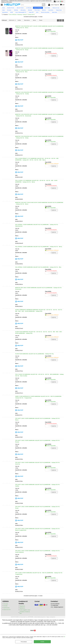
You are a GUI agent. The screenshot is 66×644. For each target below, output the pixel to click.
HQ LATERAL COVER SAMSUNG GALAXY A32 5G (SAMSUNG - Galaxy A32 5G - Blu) (38, 271)
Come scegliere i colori (25, 614)
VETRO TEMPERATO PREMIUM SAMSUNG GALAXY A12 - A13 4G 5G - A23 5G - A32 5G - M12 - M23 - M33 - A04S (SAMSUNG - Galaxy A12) (39, 315)
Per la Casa (30, 12)
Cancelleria (43, 12)
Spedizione (22, 612)
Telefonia (10, 12)
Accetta (42, 642)
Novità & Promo (10, 8)
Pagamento (22, 610)
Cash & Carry (6, 612)
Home (3, 8)
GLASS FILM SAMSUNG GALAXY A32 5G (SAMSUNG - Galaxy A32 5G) (34, 358)
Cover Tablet (45, 8)
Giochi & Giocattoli (35, 16)
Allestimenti (58, 12)
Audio (60, 8)
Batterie (37, 12)
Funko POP (22, 16)
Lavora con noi (7, 614)
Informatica (17, 12)
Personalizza (24, 642)
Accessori (4, 12)
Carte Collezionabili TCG (12, 16)
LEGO (28, 16)
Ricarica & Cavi (53, 8)
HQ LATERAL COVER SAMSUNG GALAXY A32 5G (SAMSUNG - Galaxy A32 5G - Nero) (39, 251)
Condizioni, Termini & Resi (25, 617)
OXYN (3, 16)
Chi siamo (6, 608)
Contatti (5, 610)
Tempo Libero (51, 12)
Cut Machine (27, 8)
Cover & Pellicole (36, 8)
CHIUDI (65, 636)
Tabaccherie (44, 16)
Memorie (24, 12)
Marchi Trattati (19, 8)
